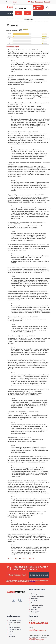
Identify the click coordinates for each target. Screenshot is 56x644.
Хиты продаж (35, 612)
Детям (33, 603)
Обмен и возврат (15, 623)
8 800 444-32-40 (38, 623)
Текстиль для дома (37, 605)
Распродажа (35, 594)
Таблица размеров (15, 629)
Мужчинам (34, 601)
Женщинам (35, 598)
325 (16, 558)
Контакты (12, 636)
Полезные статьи (15, 627)
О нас (11, 625)
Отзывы (11, 632)
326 (20, 558)
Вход (32, 2)
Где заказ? (47, 2)
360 (30, 558)
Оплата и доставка (15, 621)
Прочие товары (36, 607)
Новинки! (34, 610)
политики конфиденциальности (36, 639)
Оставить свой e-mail (39, 575)
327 (24, 558)
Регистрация (39, 2)
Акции (11, 634)
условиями (32, 582)
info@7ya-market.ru (37, 630)
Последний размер (37, 596)
